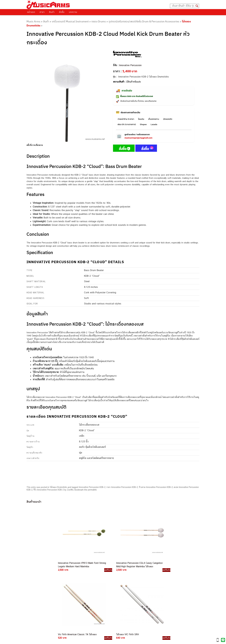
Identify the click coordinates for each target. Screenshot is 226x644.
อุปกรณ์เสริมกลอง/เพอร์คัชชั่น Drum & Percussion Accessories (144, 21)
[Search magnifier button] (197, 6)
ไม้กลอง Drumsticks (58, 487)
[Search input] (183, 6)
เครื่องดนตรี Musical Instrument (70, 21)
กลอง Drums (99, 21)
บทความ (73, 12)
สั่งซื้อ (62, 12)
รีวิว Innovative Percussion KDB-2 (49, 490)
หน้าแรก (31, 12)
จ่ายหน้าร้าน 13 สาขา (126, 119)
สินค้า (52, 12)
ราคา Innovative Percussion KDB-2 (122, 487)
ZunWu (70, 490)
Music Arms (33, 21)
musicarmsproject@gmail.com (138, 138)
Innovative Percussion (130, 65)
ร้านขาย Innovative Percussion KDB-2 (156, 487)
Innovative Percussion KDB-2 (92, 487)
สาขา (42, 12)
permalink (92, 490)
